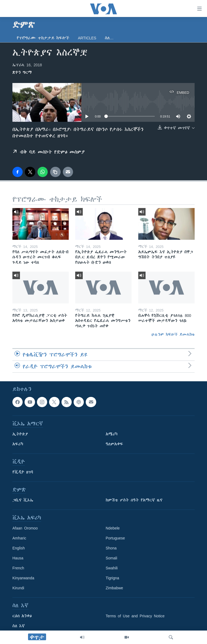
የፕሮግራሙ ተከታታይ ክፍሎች (43, 38)
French (18, 568)
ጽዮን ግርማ (22, 72)
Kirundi (18, 588)
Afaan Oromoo (25, 528)
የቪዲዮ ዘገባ (23, 472)
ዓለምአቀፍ (114, 444)
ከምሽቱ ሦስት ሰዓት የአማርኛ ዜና (134, 500)
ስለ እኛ (19, 626)
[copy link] (55, 172)
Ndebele (113, 528)
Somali (111, 558)
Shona (111, 548)
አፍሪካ (18, 444)
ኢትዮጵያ (20, 434)
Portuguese (115, 538)
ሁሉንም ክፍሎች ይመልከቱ (173, 334)
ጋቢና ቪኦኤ (23, 500)
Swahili (112, 568)
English (19, 548)
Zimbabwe (114, 588)
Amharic (19, 538)
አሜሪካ (112, 434)
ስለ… (109, 38)
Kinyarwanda (23, 578)
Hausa (18, 558)
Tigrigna (112, 578)
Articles (87, 38)
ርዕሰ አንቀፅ (22, 616)
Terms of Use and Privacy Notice (135, 616)
